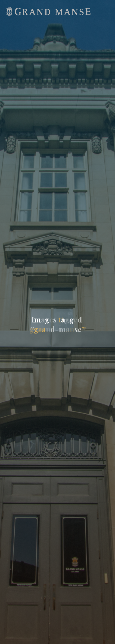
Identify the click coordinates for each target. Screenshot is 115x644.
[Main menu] (108, 11)
